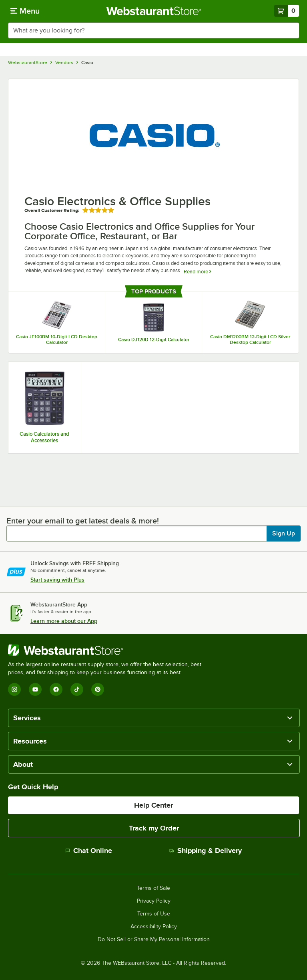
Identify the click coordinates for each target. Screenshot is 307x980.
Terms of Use (154, 914)
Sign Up (284, 533)
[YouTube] (35, 689)
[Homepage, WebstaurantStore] (153, 11)
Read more (197, 272)
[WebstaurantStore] (108, 650)
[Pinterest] (98, 689)
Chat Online (89, 851)
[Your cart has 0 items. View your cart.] (287, 11)
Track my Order (154, 828)
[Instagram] (14, 689)
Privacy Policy (154, 901)
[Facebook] (56, 689)
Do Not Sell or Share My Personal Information (154, 940)
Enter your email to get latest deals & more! (83, 521)
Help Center (153, 805)
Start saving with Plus (57, 580)
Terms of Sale (153, 888)
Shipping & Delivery (206, 851)
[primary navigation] (25, 11)
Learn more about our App (64, 621)
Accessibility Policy (154, 927)
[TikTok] (77, 689)
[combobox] (153, 30)
